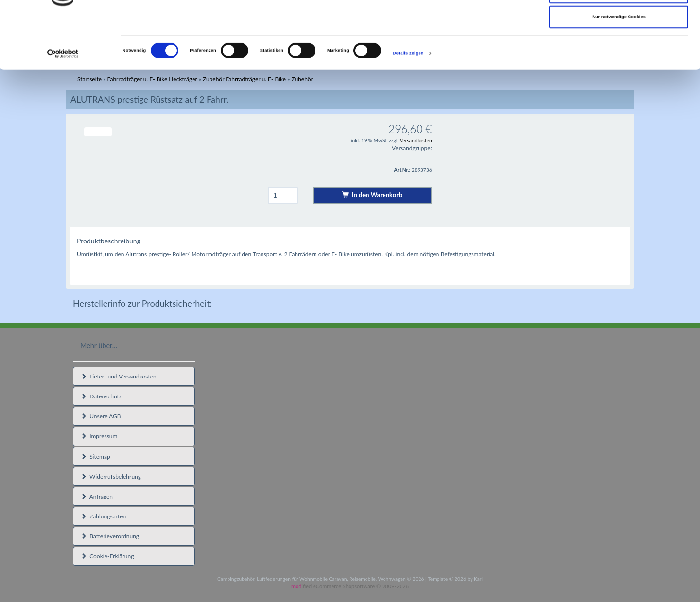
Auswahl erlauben (619, 48)
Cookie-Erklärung (107, 556)
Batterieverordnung (110, 536)
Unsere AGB (101, 416)
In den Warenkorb (372, 195)
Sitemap (96, 456)
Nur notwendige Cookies (619, 73)
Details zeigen (408, 110)
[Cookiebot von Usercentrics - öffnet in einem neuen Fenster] (63, 110)
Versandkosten (416, 140)
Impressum (99, 436)
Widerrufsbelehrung (111, 476)
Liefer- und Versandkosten (119, 376)
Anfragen (97, 496)
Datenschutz (101, 396)
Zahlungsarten (103, 516)
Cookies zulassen (619, 23)
